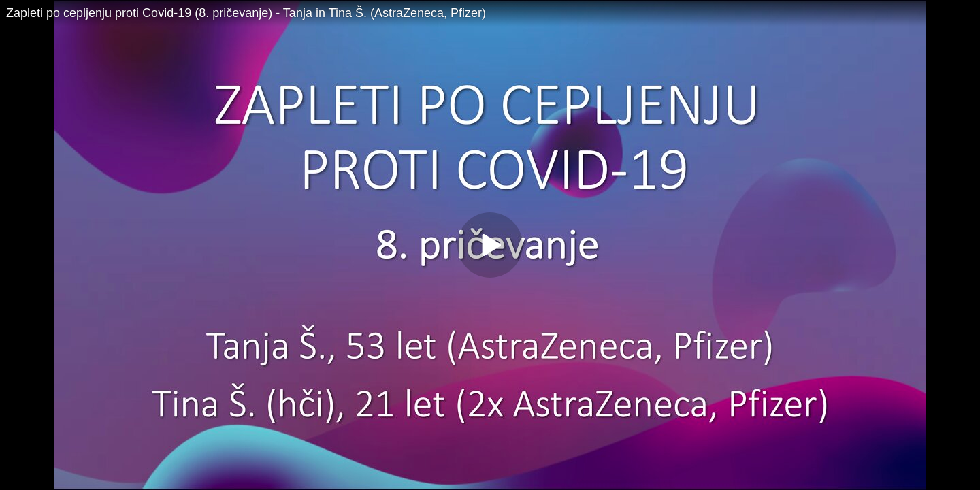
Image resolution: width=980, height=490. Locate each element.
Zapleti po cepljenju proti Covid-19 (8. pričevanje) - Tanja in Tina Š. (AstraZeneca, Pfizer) (246, 13)
